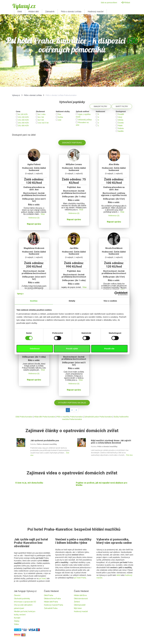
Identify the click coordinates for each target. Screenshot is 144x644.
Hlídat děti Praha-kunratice (45, 417)
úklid (118, 575)
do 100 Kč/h (23, 114)
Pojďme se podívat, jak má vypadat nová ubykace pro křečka (102, 484)
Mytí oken (78, 608)
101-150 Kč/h (23, 117)
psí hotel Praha (80, 578)
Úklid (20, 12)
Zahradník (50, 12)
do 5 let (41, 120)
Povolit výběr (72, 349)
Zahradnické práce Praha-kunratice (98, 417)
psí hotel (42, 578)
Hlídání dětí (34, 12)
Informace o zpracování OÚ (25, 602)
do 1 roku (42, 114)
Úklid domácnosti (81, 599)
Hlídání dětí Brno (80, 595)
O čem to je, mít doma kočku (29, 483)
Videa (16, 624)
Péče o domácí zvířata (71, 12)
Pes (60, 114)
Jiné (60, 120)
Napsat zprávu (34, 224)
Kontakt (17, 618)
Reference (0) (34, 218)
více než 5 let (43, 123)
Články (17, 621)
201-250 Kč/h (23, 123)
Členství (17, 595)
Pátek (120, 126)
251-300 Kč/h (23, 126)
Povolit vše (109, 349)
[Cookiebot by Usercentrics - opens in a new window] (116, 293)
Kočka (61, 117)
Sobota (121, 128)
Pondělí (121, 114)
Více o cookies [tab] (110, 301)
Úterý (120, 117)
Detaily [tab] (72, 301)
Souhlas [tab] (34, 301)
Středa (121, 120)
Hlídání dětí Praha (51, 602)
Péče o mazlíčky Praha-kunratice (70, 417)
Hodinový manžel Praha (54, 605)
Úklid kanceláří (80, 605)
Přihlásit (126, 3)
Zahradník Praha (51, 608)
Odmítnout (35, 349)
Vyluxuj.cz (24, 6)
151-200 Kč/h (23, 120)
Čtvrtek (121, 123)
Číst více (129, 455)
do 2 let (41, 117)
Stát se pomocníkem (109, 3)
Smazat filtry (100, 106)
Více (43, 214)
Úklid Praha (49, 595)
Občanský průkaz (85, 120)
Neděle (121, 131)
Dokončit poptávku (72, 143)
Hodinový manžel (96, 12)
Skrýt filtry (122, 106)
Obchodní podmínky (22, 599)
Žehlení (77, 602)
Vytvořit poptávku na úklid (72, 403)
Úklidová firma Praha (52, 599)
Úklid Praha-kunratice (24, 417)
